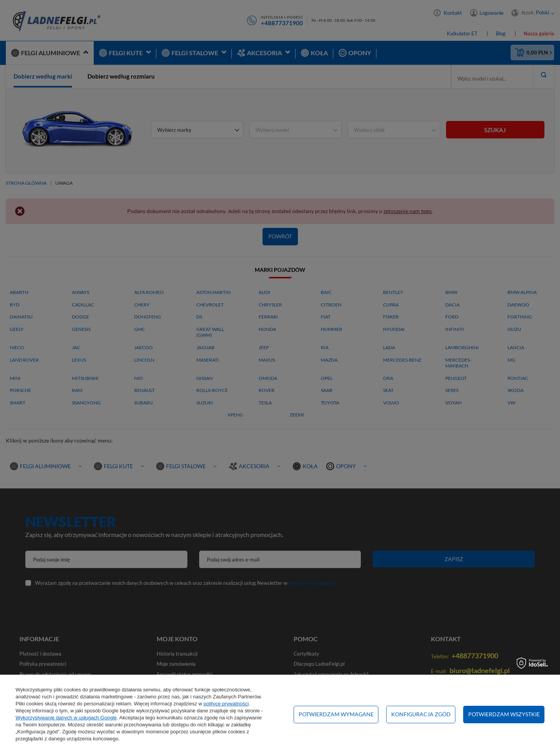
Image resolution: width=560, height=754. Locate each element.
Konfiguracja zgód (421, 714)
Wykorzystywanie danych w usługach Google (66, 718)
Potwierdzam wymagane (336, 714)
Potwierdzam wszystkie (504, 714)
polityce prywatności (226, 704)
